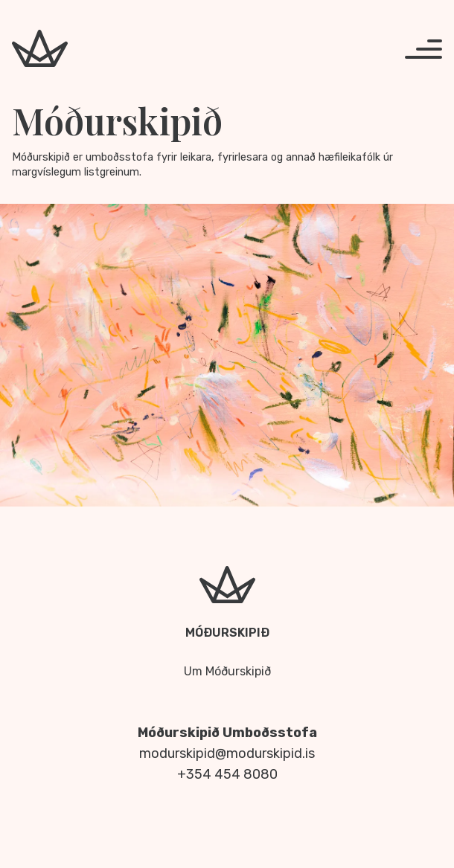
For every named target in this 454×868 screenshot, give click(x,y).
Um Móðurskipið (227, 671)
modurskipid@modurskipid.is (227, 753)
